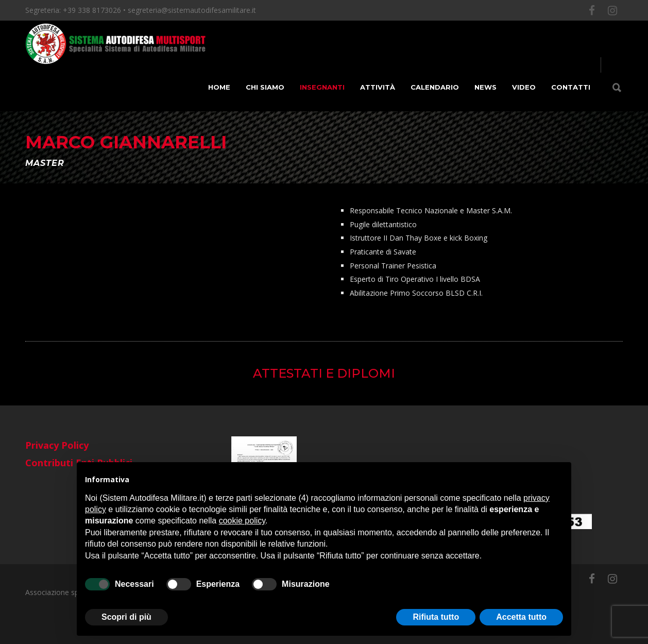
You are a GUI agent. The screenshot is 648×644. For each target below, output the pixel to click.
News (485, 87)
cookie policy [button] (242, 521)
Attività (378, 87)
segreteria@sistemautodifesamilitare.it (192, 10)
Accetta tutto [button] (521, 617)
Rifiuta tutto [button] (436, 617)
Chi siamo (265, 87)
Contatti (571, 87)
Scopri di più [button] (126, 617)
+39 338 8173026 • (95, 10)
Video (524, 87)
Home (219, 87)
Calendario (435, 87)
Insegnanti (322, 87)
